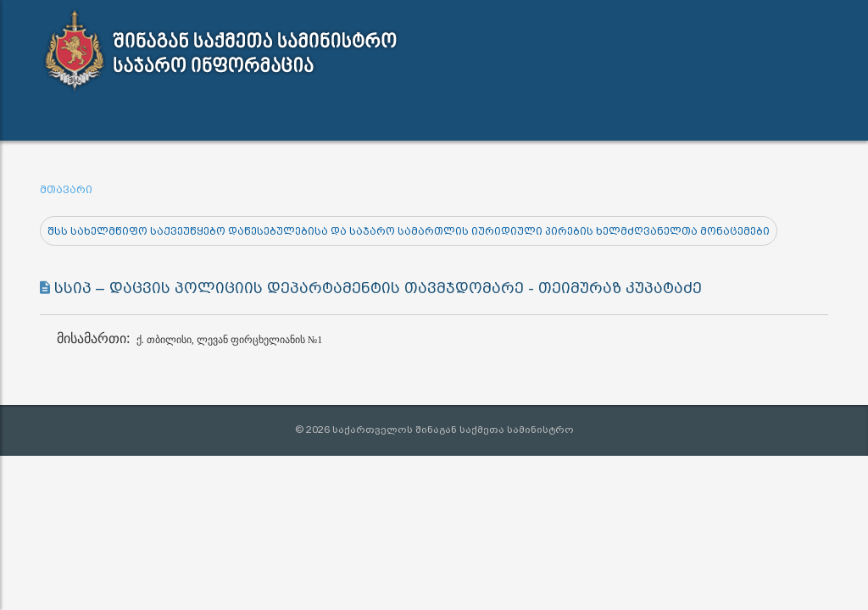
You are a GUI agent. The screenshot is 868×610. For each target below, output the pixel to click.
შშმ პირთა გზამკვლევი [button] (657, 119)
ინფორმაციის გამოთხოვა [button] (365, 119)
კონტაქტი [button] (516, 119)
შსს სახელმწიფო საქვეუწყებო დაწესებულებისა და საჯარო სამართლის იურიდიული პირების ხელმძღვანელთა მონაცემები (409, 231)
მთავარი (66, 190)
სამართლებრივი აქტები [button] (172, 119)
